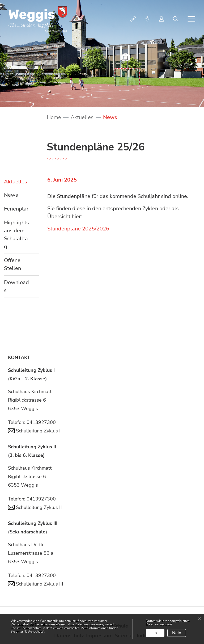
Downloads (16, 286)
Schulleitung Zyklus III (36, 584)
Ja (155, 633)
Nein (177, 633)
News (20, 197)
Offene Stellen (12, 264)
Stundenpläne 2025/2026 (78, 229)
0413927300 (41, 422)
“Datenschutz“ (34, 632)
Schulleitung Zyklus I (34, 431)
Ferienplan (17, 209)
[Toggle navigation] (192, 19)
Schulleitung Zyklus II (35, 507)
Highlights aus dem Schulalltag (16, 235)
